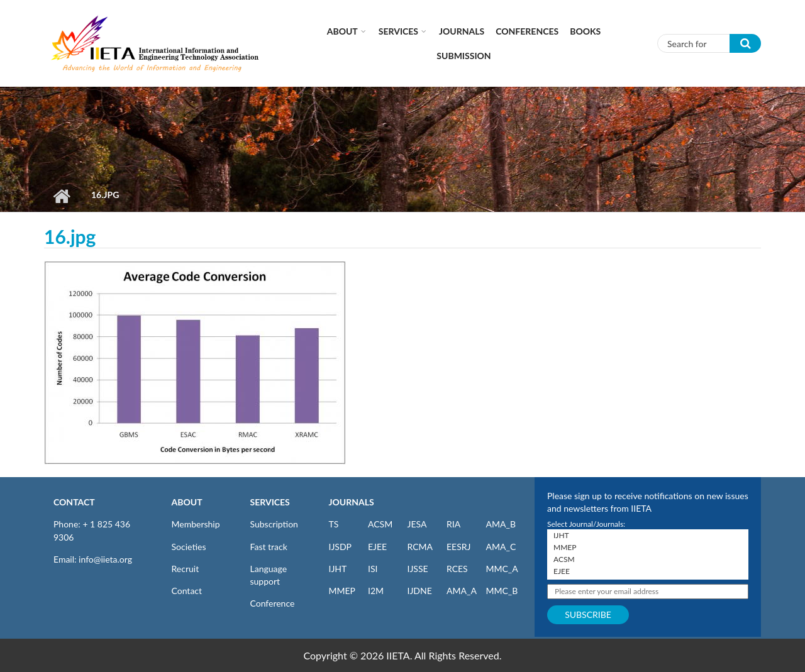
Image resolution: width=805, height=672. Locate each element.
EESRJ (458, 547)
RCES (457, 569)
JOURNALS (352, 502)
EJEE (377, 547)
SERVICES (270, 502)
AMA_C (501, 547)
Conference (273, 603)
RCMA (420, 547)
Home (61, 196)
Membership (196, 524)
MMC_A (502, 569)
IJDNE (420, 591)
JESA (417, 524)
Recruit (186, 569)
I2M (376, 591)
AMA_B (501, 524)
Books (585, 31)
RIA (453, 524)
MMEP (342, 591)
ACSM (380, 524)
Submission (464, 56)
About (342, 31)
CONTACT (74, 502)
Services (398, 31)
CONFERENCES (527, 31)
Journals (462, 31)
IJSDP (340, 547)
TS (334, 524)
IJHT (338, 569)
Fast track (269, 547)
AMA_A (462, 591)
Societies (189, 547)
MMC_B (502, 591)
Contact (187, 591)
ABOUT (187, 502)
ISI (373, 569)
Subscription (274, 524)
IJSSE (418, 569)
